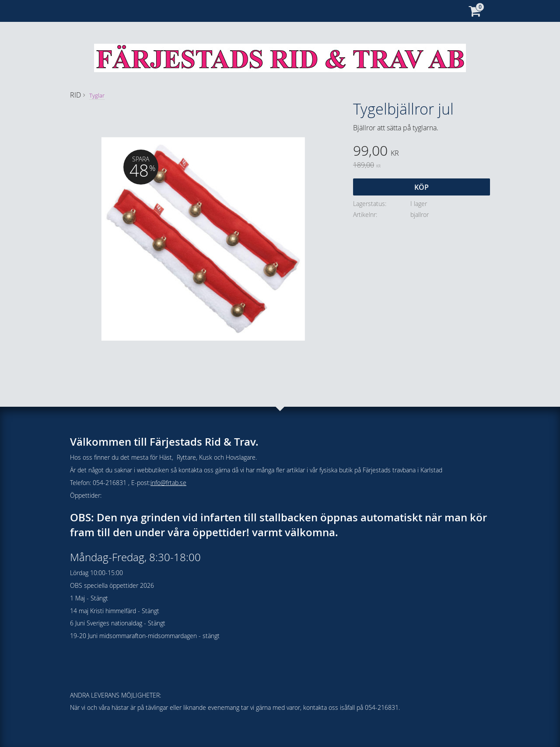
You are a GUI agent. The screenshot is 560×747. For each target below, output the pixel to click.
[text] (422, 152)
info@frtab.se (168, 483)
